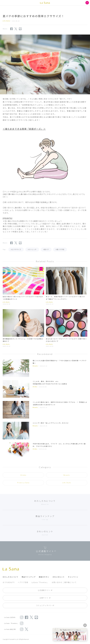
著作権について (70, 582)
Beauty (35, 366)
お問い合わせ (57, 582)
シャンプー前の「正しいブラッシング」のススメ (51, 423)
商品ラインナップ (29, 577)
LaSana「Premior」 (40, 582)
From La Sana (23, 483)
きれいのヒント (59, 577)
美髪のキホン (44, 577)
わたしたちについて (11, 577)
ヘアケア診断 (23, 582)
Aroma (35, 387)
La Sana (45, 3)
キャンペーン (73, 577)
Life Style (67, 483)
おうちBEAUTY (9, 582)
